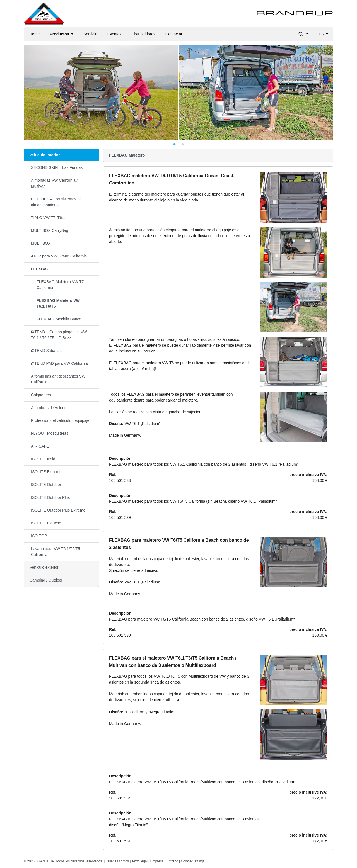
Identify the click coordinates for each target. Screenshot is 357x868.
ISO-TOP (39, 536)
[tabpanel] (178, 93)
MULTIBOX (41, 243)
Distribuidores (143, 34)
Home (34, 34)
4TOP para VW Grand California (59, 256)
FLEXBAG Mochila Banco (59, 319)
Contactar (174, 34)
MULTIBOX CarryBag (50, 230)
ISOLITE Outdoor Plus (50, 497)
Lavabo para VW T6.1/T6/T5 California (56, 552)
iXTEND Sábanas (46, 351)
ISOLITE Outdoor (46, 485)
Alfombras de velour (48, 408)
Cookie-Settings (193, 861)
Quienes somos (117, 861)
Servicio (90, 34)
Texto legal (140, 861)
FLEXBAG (40, 269)
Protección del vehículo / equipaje (60, 420)
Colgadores (41, 395)
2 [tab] (183, 145)
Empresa (157, 861)
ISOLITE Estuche (46, 523)
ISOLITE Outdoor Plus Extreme (58, 510)
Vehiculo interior (45, 155)
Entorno (172, 861)
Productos (60, 34)
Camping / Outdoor (46, 580)
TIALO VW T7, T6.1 (48, 218)
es (322, 34)
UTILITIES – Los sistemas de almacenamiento (56, 202)
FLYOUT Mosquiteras (50, 433)
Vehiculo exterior (44, 567)
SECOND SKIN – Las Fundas (57, 167)
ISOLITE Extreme (46, 472)
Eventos (114, 34)
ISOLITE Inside (44, 459)
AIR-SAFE (40, 446)
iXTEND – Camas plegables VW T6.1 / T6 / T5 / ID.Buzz (59, 335)
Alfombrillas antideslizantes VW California (58, 379)
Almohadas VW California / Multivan (54, 183)
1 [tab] (174, 145)
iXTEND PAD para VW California (59, 363)
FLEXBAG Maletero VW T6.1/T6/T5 (58, 303)
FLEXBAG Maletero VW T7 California (60, 285)
